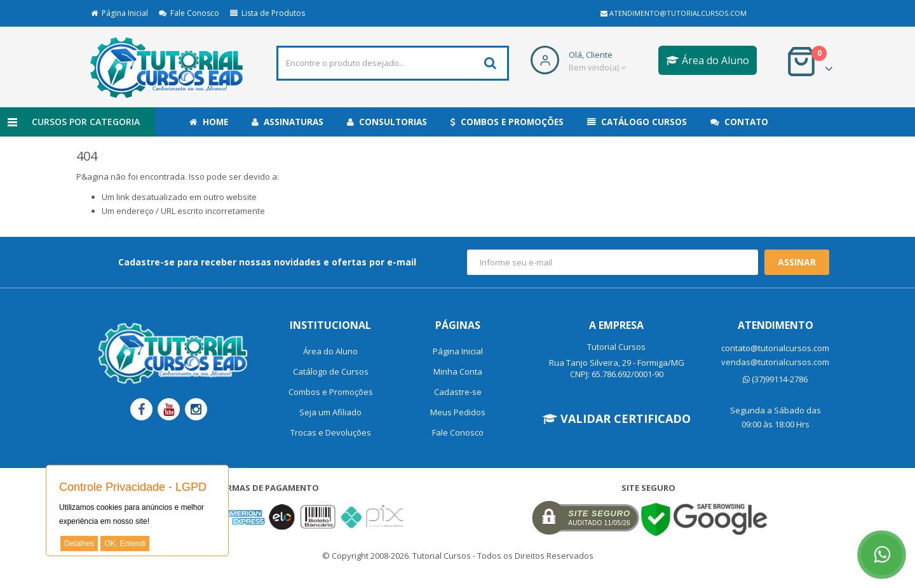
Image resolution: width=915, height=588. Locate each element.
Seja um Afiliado (330, 412)
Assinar (797, 262)
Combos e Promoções (507, 122)
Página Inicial (119, 13)
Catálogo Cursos (637, 122)
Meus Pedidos (458, 412)
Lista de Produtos (268, 13)
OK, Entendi (125, 544)
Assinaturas (288, 122)
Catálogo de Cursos (331, 371)
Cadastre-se (458, 392)
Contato (739, 122)
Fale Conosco (189, 13)
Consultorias (387, 122)
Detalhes (79, 544)
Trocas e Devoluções (331, 432)
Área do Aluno (708, 60)
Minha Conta (458, 371)
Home (209, 122)
